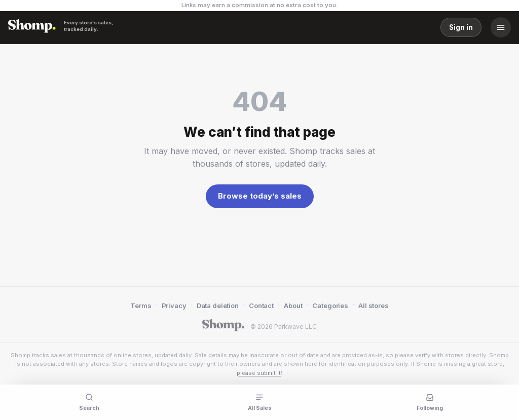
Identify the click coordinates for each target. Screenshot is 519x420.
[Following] (430, 401)
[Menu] (501, 27)
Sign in (461, 27)
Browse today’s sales (260, 196)
